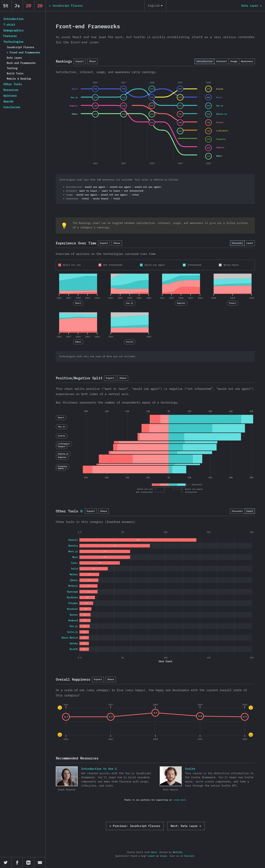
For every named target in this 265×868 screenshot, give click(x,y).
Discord (189, 856)
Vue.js (130, 303)
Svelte (130, 342)
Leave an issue (157, 856)
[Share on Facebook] (17, 863)
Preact (233, 303)
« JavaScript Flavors (135, 826)
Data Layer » (186, 826)
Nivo (154, 852)
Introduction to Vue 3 (67, 776)
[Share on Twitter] (6, 863)
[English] (155, 6)
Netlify (178, 852)
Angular (181, 303)
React (78, 303)
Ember (78, 342)
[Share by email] (40, 863)
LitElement (64, 444)
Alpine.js (63, 454)
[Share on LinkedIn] (29, 863)
